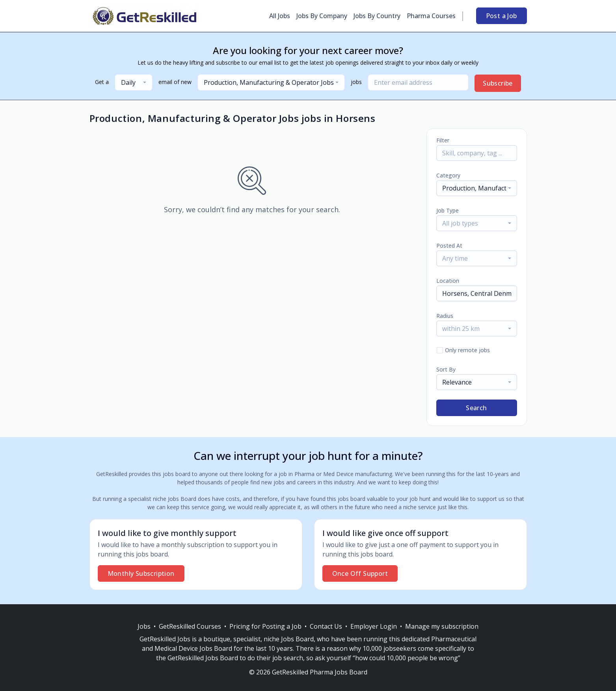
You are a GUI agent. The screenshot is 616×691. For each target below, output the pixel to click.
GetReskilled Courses (190, 626)
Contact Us (326, 626)
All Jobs (280, 16)
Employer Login (374, 626)
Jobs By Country (377, 16)
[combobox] (134, 82)
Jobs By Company (322, 16)
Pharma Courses (431, 16)
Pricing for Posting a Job (265, 626)
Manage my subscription (442, 626)
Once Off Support (360, 573)
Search (476, 408)
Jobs (144, 626)
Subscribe (498, 83)
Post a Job (502, 16)
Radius (445, 316)
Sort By (446, 369)
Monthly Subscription (141, 573)
